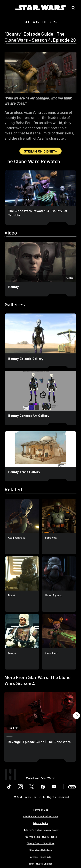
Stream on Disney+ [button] (40, 151)
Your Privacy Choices (41, 863)
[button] (76, 716)
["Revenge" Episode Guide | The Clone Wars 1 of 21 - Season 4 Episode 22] (40, 712)
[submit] (73, 8)
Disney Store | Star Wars (40, 843)
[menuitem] (7, 8)
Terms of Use (41, 810)
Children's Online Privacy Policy (41, 830)
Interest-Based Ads (40, 857)
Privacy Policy (40, 823)
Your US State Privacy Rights (41, 836)
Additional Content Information (40, 816)
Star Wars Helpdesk (41, 850)
